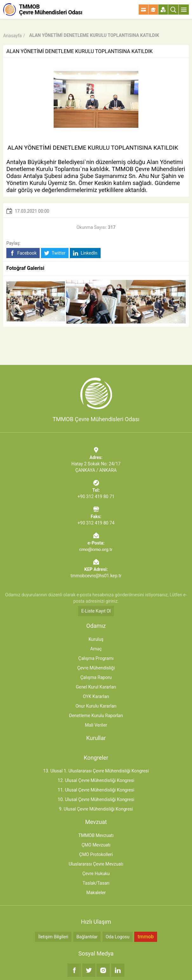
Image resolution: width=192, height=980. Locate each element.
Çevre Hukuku (96, 874)
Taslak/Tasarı (96, 883)
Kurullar (96, 738)
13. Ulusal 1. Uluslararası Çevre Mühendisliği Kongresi (96, 771)
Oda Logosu (118, 937)
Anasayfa (12, 36)
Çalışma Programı (96, 658)
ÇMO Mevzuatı (96, 845)
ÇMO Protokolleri (96, 854)
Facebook (23, 253)
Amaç (96, 649)
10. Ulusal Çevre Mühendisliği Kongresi (96, 799)
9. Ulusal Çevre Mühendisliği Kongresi (96, 809)
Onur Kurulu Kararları (96, 706)
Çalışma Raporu (96, 677)
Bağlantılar (87, 937)
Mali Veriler (96, 725)
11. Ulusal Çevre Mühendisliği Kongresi (96, 790)
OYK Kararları (96, 696)
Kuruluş (96, 639)
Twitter (55, 253)
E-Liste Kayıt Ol (96, 611)
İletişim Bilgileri (53, 937)
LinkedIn (85, 253)
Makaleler (96, 893)
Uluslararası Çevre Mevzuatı (96, 864)
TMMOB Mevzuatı (96, 835)
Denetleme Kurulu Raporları (96, 716)
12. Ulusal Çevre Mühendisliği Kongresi (96, 780)
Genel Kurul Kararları (96, 687)
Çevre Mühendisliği (96, 668)
